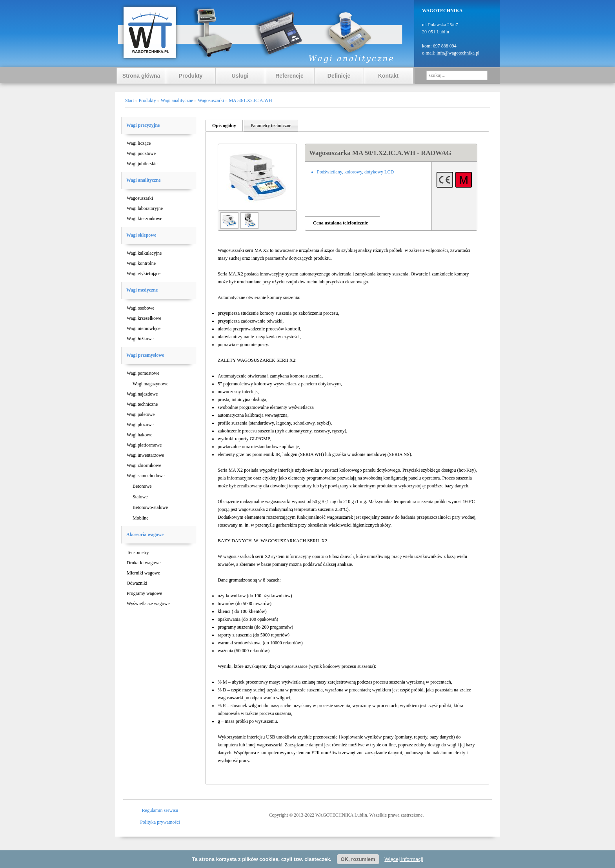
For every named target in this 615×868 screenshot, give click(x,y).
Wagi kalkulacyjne (144, 253)
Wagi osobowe (141, 308)
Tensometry (138, 553)
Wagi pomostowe (143, 373)
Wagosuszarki (140, 198)
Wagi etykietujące (144, 274)
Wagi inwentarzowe (145, 455)
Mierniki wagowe (143, 573)
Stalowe (140, 497)
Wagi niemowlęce (144, 328)
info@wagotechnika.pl (458, 53)
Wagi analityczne (144, 180)
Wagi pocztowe (141, 153)
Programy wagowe (144, 593)
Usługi (240, 76)
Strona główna (141, 76)
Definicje (339, 76)
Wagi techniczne (142, 404)
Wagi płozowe (140, 425)
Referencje (289, 76)
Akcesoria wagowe (145, 534)
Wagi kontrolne (141, 263)
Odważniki (137, 583)
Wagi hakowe (139, 435)
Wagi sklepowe (141, 235)
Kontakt (388, 76)
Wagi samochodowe (146, 476)
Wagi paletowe (141, 414)
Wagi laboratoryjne (145, 208)
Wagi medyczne (142, 290)
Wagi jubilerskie (142, 164)
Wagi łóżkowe (140, 339)
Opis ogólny (224, 126)
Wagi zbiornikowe (144, 465)
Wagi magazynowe (150, 384)
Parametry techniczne (271, 126)
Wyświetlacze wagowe (148, 604)
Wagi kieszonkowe (145, 219)
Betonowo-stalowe (150, 507)
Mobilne (141, 518)
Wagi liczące (139, 143)
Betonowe (142, 486)
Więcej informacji (404, 859)
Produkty (191, 76)
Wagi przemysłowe (145, 355)
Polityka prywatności (160, 822)
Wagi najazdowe (142, 394)
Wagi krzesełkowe (144, 318)
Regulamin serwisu (160, 810)
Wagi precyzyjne (143, 125)
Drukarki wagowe (144, 563)
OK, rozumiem (358, 859)
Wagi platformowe (144, 445)
